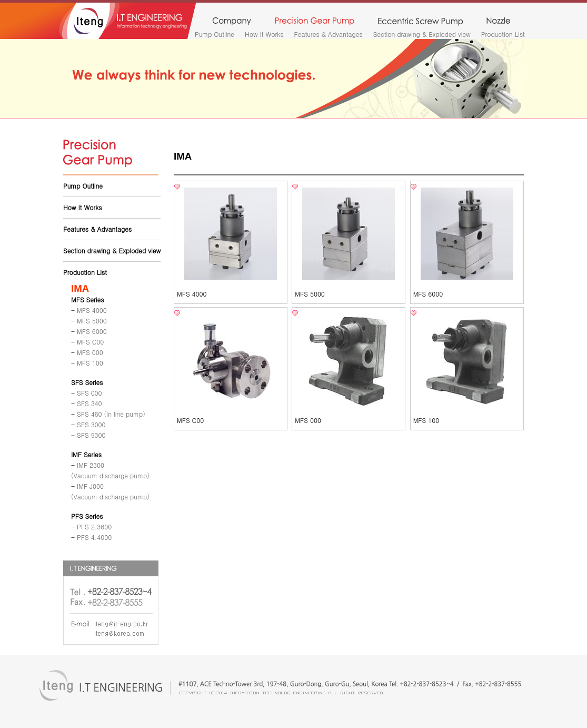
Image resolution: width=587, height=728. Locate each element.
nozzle (498, 22)
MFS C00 (190, 420)
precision (315, 22)
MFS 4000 (192, 294)
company (231, 22)
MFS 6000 (428, 294)
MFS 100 (426, 420)
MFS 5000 (310, 294)
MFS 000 (308, 420)
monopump (420, 22)
